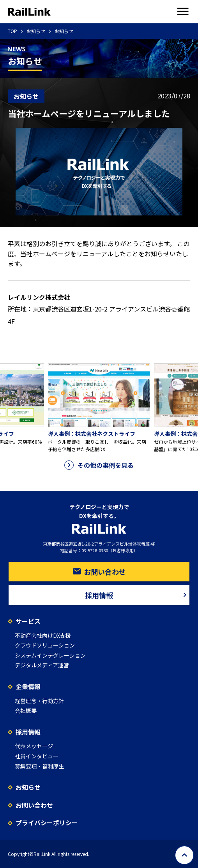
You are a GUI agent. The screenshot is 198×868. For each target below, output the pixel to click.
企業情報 (28, 686)
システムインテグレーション (50, 655)
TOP (12, 31)
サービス (28, 621)
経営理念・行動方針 (39, 701)
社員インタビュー (37, 756)
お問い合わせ (99, 572)
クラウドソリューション (45, 645)
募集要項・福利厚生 (39, 766)
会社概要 (26, 710)
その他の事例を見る (99, 465)
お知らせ (36, 31)
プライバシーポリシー (47, 822)
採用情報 (137, 595)
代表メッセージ (34, 746)
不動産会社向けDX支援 (43, 635)
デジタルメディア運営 (42, 665)
